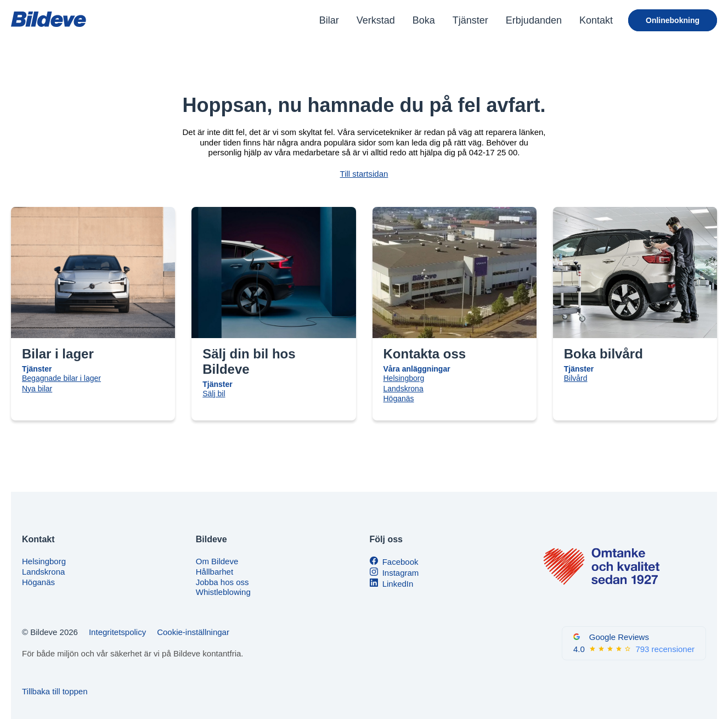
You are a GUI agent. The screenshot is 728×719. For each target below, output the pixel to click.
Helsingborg (404, 378)
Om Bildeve (217, 561)
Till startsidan (364, 174)
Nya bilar (37, 389)
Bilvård (576, 378)
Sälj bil (214, 394)
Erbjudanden (534, 20)
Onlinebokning (673, 20)
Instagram (401, 573)
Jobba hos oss (222, 582)
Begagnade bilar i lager (61, 378)
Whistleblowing (223, 592)
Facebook (400, 562)
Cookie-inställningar (193, 632)
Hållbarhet (215, 572)
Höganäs (399, 398)
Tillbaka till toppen (55, 691)
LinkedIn (398, 584)
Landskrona (403, 389)
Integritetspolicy (117, 632)
